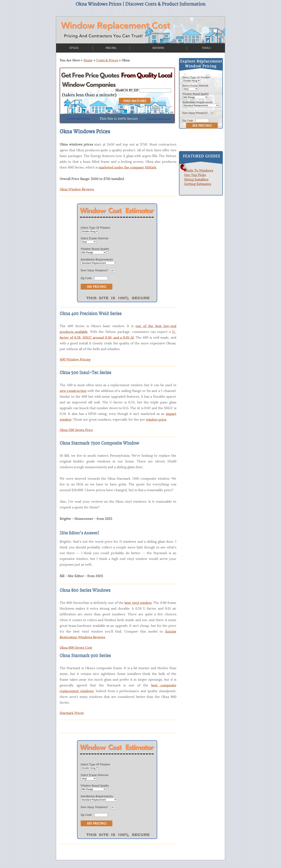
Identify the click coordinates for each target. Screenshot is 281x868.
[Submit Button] (202, 126)
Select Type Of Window (95, 228)
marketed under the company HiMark (128, 167)
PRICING (111, 48)
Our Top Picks (195, 175)
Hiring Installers (196, 179)
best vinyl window (138, 603)
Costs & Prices (107, 60)
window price (156, 420)
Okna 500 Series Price (76, 430)
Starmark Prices (72, 713)
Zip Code (86, 278)
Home (88, 60)
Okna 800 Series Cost (76, 648)
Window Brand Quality (95, 249)
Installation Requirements (97, 259)
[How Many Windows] (212, 113)
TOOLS (206, 48)
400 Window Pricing (75, 359)
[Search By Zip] (155, 91)
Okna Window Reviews (77, 189)
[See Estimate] (97, 287)
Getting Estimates (198, 184)
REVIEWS (158, 48)
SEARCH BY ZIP (127, 90)
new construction (73, 391)
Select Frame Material (94, 238)
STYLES (74, 48)
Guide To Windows (199, 170)
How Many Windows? (94, 270)
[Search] (135, 101)
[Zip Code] (202, 121)
